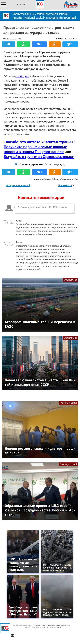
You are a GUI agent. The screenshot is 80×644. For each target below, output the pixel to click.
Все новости (65, 185)
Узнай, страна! (69, 403)
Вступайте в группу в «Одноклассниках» (39, 156)
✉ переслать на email (18, 185)
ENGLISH (21, 4)
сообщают (22, 76)
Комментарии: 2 (67, 39)
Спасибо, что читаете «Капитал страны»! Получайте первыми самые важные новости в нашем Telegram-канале (39, 147)
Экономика (71, 280)
